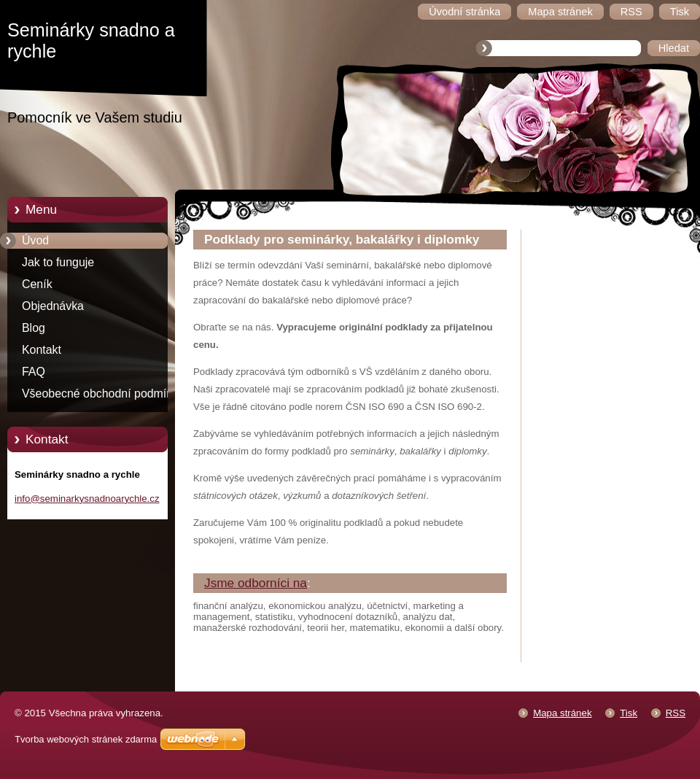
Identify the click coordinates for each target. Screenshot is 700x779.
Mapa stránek (562, 713)
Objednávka (53, 306)
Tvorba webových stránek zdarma (86, 739)
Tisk (629, 713)
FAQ (34, 372)
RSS (676, 713)
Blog (34, 328)
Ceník (37, 284)
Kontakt (42, 350)
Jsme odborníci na (256, 583)
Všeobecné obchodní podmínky (103, 394)
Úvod (35, 240)
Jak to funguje (58, 262)
